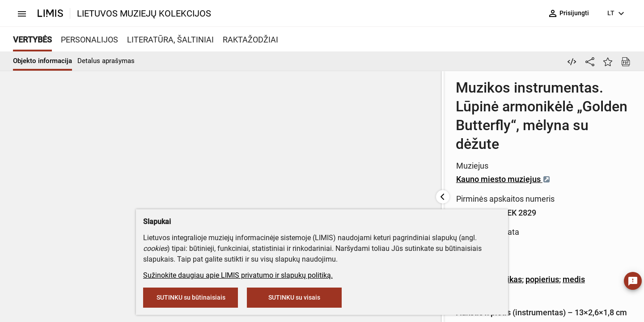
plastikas (368, 191)
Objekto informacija (42, 61)
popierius (405, 191)
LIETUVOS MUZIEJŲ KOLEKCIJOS (144, 13)
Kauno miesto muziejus (366, 131)
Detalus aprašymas (106, 61)
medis (436, 191)
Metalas (333, 191)
